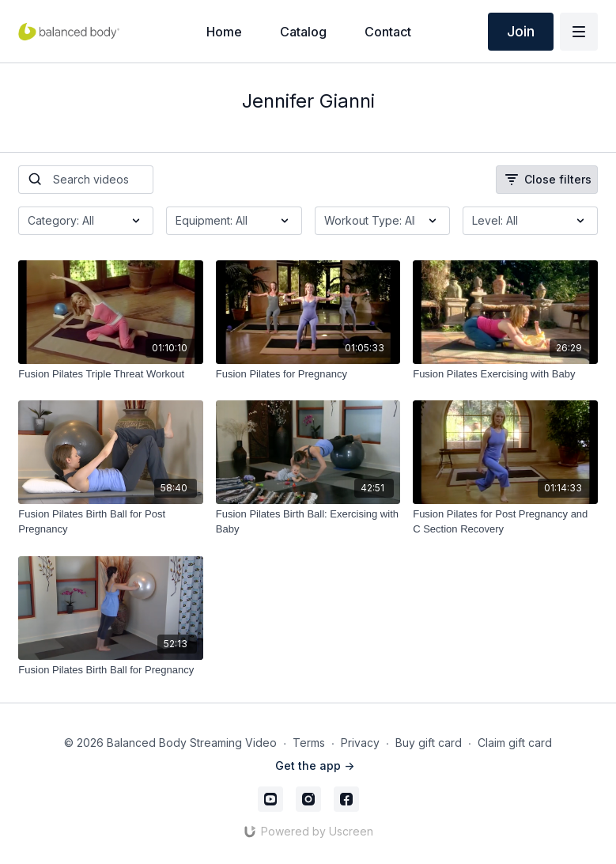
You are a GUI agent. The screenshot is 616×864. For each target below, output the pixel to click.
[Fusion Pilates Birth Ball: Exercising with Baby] (308, 522)
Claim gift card (515, 743)
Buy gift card (429, 743)
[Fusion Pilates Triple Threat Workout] (110, 374)
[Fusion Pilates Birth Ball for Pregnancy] (110, 670)
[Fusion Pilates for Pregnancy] (308, 374)
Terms (309, 743)
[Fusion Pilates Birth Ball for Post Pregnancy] (110, 522)
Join (521, 31)
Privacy (360, 743)
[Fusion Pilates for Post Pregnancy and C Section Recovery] (505, 522)
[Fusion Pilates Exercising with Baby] (505, 374)
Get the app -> (315, 765)
